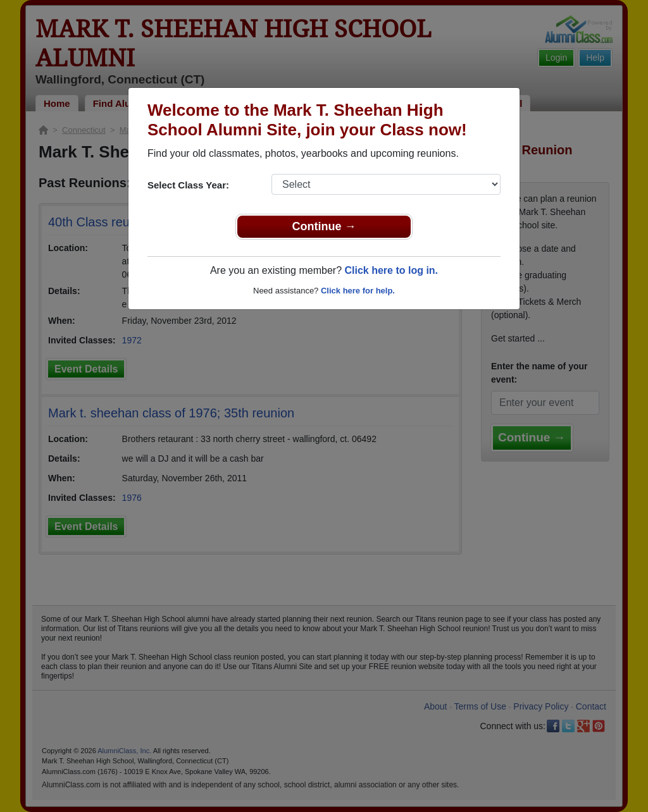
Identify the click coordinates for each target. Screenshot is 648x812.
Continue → (324, 226)
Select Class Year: (188, 185)
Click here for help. (358, 291)
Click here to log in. (391, 270)
